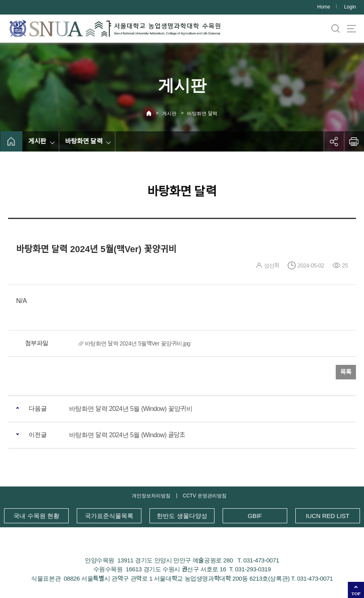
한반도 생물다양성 (182, 516)
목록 (346, 372)
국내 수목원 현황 (36, 516)
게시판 (169, 114)
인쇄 (354, 141)
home (11, 141)
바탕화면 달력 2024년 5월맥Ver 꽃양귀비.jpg (138, 343)
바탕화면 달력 (202, 114)
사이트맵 (351, 29)
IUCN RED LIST (328, 516)
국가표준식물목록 (109, 516)
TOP (356, 594)
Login (350, 7)
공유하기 (334, 141)
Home (324, 7)
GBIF (255, 516)
